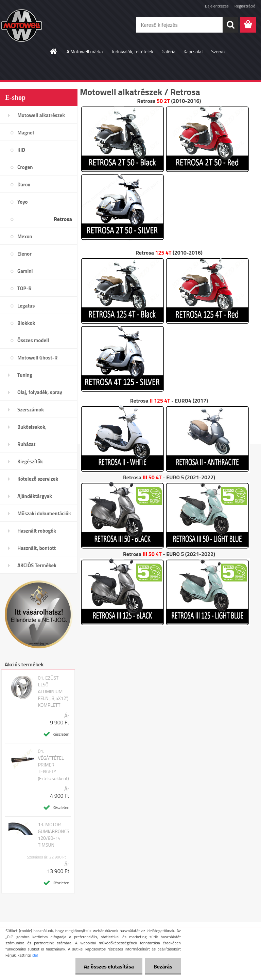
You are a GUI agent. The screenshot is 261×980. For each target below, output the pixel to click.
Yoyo (23, 202)
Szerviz (219, 51)
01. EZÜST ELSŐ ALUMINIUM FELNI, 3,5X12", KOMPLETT (53, 691)
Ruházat (27, 444)
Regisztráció (245, 6)
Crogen (25, 167)
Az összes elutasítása (109, 966)
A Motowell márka (84, 51)
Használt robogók (37, 531)
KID (21, 150)
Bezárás (163, 966)
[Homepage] (54, 51)
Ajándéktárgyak (35, 496)
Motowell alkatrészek (41, 115)
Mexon (25, 236)
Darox (24, 184)
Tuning (25, 375)
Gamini (25, 271)
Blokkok (26, 323)
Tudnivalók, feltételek (132, 51)
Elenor (24, 254)
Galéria (168, 51)
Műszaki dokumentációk (44, 513)
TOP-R (24, 288)
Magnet (26, 133)
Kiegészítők (30, 461)
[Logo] (47, 25)
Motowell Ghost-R (37, 358)
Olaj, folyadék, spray (40, 392)
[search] (230, 25)
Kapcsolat (193, 51)
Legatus (26, 306)
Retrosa (63, 219)
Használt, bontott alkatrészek (37, 550)
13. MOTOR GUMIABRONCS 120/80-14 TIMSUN (53, 835)
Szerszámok (31, 410)
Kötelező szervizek (38, 479)
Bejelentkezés (217, 6)
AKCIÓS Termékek (37, 565)
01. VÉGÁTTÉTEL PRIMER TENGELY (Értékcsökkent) (53, 765)
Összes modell (33, 340)
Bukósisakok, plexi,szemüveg (34, 429)
